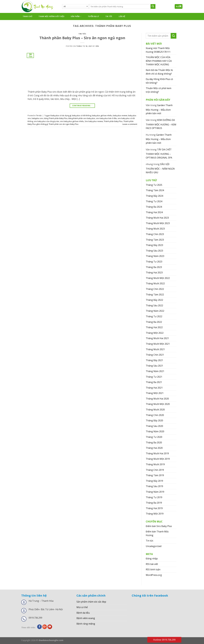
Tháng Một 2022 (155, 333)
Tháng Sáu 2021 (154, 366)
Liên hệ (122, 16)
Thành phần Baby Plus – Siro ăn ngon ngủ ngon (82, 38)
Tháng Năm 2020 (155, 431)
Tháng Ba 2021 (154, 382)
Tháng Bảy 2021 (154, 360)
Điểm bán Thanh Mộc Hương (157, 533)
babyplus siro (37, 118)
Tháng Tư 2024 (154, 201)
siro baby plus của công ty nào (47, 121)
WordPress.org (154, 575)
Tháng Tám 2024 (155, 190)
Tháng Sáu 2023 (154, 251)
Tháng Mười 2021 (155, 349)
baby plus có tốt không (82, 115)
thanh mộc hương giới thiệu (51, 16)
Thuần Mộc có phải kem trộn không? (159, 90)
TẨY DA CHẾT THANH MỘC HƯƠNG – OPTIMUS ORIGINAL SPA (159, 154)
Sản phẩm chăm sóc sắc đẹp (91, 602)
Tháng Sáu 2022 (154, 305)
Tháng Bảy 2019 (154, 481)
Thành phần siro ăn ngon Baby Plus (64, 124)
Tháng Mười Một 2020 (158, 404)
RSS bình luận (153, 569)
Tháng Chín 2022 (155, 289)
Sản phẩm (76, 16)
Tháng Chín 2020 (155, 415)
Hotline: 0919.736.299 (164, 640)
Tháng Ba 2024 (154, 207)
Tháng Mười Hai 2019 (157, 453)
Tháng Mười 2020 (155, 410)
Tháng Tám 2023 (155, 240)
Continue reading (82, 106)
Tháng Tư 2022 (154, 316)
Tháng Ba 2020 (154, 442)
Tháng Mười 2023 (155, 229)
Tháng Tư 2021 (154, 377)
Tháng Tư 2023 (154, 262)
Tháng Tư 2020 (154, 437)
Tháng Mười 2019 (155, 464)
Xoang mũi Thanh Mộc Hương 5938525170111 (158, 50)
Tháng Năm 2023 (155, 256)
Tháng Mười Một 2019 (158, 459)
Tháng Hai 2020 (154, 448)
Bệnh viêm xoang (86, 618)
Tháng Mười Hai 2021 (157, 338)
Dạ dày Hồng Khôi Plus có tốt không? (159, 81)
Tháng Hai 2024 (154, 212)
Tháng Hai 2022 (154, 327)
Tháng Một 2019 (155, 514)
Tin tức (109, 16)
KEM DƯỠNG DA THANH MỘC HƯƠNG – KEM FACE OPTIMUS (161, 124)
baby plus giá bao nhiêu (102, 115)
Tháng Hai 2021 (154, 388)
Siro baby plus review (94, 121)
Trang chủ (27, 16)
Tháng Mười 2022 (155, 283)
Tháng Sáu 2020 (154, 426)
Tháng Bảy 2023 (154, 245)
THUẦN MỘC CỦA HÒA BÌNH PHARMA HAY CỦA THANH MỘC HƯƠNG (159, 61)
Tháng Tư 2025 (154, 185)
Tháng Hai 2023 (154, 273)
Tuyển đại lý (93, 16)
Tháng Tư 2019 (154, 497)
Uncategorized (154, 546)
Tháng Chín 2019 (155, 470)
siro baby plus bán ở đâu (106, 118)
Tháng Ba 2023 (154, 267)
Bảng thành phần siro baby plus (82, 118)
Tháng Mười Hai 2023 (157, 218)
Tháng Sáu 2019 (154, 486)
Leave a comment (130, 124)
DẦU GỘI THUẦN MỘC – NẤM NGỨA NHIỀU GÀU (160, 168)
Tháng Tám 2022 (155, 295)
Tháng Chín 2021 (155, 355)
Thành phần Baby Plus (113, 121)
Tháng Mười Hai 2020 (157, 399)
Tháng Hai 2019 (154, 508)
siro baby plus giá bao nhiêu (72, 121)
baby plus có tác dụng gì (61, 115)
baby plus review (120, 115)
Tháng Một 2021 (155, 393)
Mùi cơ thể (82, 607)
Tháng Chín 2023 (155, 234)
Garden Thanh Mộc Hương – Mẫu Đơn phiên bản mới (159, 109)
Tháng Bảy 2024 (154, 196)
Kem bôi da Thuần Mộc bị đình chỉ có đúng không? (159, 72)
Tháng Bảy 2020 (154, 420)
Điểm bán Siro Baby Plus (159, 526)
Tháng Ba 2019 (154, 503)
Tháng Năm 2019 (155, 492)
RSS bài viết (152, 564)
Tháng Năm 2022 (155, 311)
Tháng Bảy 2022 (154, 300)
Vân (97, 46)
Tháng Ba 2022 (154, 322)
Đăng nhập (152, 559)
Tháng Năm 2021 (155, 371)
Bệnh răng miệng (86, 624)
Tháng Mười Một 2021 (158, 344)
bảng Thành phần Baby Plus (56, 118)
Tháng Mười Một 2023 (158, 223)
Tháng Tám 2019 (155, 475)
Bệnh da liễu (83, 613)
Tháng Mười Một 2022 (158, 278)
